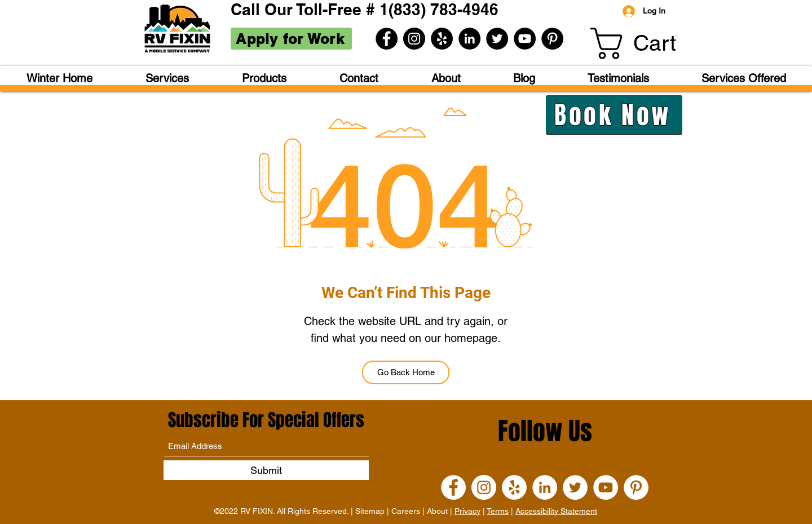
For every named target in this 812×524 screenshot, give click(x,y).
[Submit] (266, 470)
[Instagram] (414, 39)
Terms (498, 511)
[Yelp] (442, 39)
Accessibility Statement (556, 511)
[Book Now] (614, 115)
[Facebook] (387, 39)
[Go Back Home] (406, 372)
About (437, 511)
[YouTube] (525, 39)
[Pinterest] (552, 39)
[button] (650, 43)
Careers (406, 511)
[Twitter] (497, 39)
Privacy (467, 511)
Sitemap (370, 511)
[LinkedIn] (469, 39)
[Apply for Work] (291, 39)
